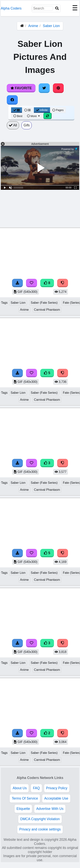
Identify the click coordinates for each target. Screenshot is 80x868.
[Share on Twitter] (44, 88)
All (13, 125)
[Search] (57, 8)
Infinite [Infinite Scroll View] (42, 110)
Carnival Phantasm (47, 310)
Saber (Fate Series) (44, 303)
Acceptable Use (56, 798)
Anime (33, 26)
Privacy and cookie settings (40, 829)
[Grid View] (17, 110)
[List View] (27, 110)
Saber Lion (51, 26)
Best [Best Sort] (18, 116)
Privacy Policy (57, 788)
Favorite (21, 88)
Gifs (27, 125)
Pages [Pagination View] (58, 110)
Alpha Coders (11, 8)
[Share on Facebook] (12, 100)
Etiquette (23, 809)
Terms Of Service (25, 798)
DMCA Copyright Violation (40, 819)
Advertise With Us (50, 809)
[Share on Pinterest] (58, 88)
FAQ (36, 788)
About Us (20, 788)
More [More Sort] (34, 116)
